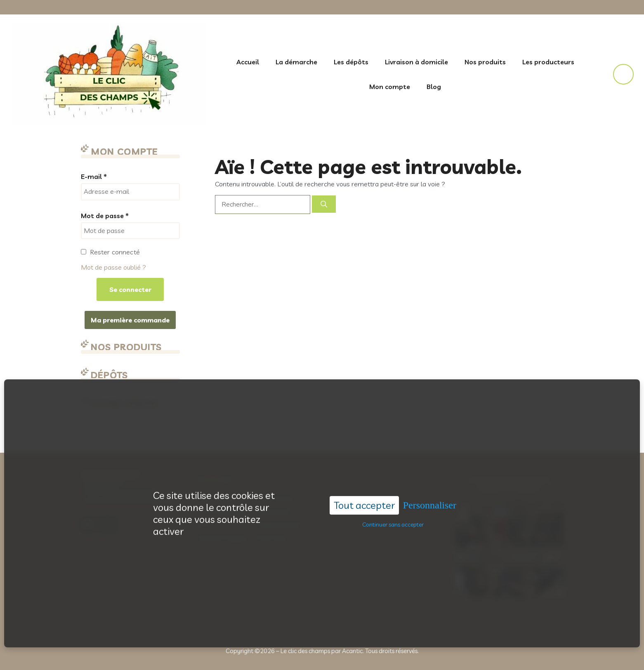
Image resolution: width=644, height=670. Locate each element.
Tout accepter (364, 498)
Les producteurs (548, 62)
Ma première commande (130, 320)
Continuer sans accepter (393, 517)
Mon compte (390, 87)
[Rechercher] (324, 204)
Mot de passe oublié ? (113, 267)
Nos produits (485, 62)
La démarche (296, 62)
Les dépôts (351, 62)
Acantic (352, 651)
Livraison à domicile (416, 62)
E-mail (94, 176)
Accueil (248, 62)
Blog (434, 87)
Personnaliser (430, 498)
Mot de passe (105, 216)
